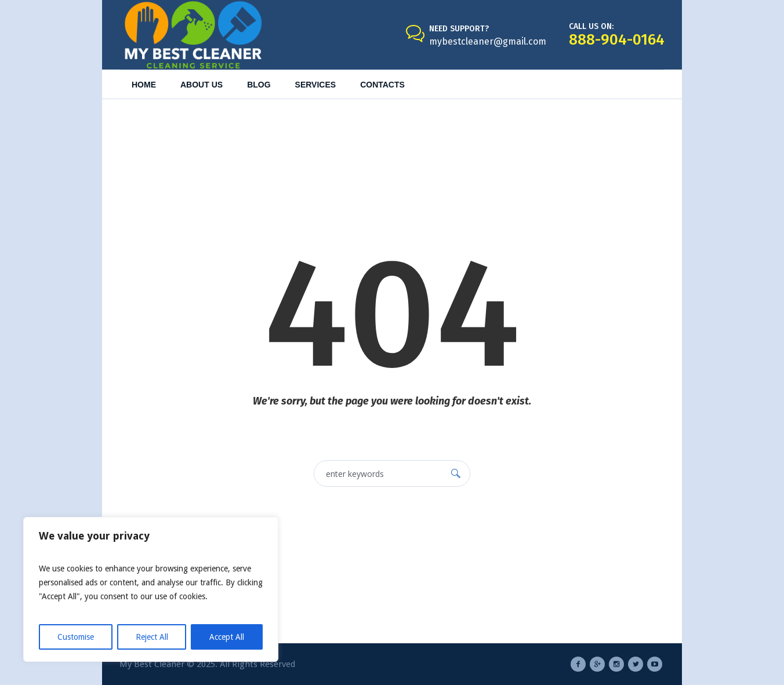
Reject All (152, 637)
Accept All (227, 637)
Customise (76, 637)
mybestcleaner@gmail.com (488, 41)
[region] (151, 589)
